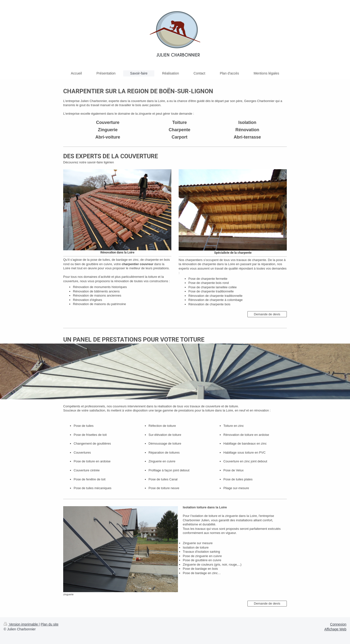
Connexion (338, 624)
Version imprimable (21, 624)
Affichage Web (335, 629)
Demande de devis (267, 314)
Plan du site (49, 624)
